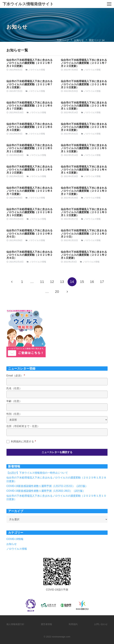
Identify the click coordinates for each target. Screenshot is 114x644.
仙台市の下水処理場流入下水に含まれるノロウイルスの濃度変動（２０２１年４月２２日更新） (29, 170)
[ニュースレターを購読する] (57, 452)
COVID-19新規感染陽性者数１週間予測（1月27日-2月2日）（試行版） (47, 486)
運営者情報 (46, 624)
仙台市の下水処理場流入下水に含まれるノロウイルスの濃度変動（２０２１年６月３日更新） (29, 127)
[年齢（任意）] (57, 407)
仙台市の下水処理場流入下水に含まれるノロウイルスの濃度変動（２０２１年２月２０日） (84, 233)
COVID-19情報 (15, 539)
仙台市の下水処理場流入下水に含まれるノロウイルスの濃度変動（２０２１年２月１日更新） (84, 255)
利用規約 (73, 624)
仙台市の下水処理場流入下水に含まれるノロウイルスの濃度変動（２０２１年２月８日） (29, 255)
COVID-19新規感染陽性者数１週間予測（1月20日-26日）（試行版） (46, 491)
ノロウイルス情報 (37, 70)
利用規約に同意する (21, 441)
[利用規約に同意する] (8, 442)
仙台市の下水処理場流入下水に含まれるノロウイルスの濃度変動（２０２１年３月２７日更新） (84, 191)
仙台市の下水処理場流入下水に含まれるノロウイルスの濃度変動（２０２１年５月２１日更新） (29, 148)
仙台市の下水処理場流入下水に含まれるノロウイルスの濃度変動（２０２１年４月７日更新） (29, 191)
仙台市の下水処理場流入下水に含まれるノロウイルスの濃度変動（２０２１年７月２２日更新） (84, 63)
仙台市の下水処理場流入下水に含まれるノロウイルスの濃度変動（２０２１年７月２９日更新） (29, 63)
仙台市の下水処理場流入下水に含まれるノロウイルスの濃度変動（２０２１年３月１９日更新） (29, 212)
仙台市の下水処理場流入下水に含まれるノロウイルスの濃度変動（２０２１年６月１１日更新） (84, 106)
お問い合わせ (101, 624)
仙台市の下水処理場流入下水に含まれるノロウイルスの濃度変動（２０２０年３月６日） (29, 233)
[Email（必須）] (57, 382)
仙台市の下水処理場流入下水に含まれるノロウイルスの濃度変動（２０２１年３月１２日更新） (84, 212)
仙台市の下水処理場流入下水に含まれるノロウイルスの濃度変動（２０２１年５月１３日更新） (84, 148)
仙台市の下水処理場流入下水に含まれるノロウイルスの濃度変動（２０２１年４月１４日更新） (84, 170)
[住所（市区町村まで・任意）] (57, 432)
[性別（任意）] (57, 420)
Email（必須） (16, 376)
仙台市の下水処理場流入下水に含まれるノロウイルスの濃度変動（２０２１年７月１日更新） (29, 84)
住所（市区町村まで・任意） (23, 426)
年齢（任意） (14, 401)
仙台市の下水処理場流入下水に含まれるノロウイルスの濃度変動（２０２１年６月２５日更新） (84, 84)
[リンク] (57, 572)
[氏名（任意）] (57, 394)
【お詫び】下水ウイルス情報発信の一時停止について (37, 473)
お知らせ (12, 544)
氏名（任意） (14, 388)
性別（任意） (14, 414)
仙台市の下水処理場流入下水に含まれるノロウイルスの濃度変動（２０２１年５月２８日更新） (84, 127)
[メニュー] (109, 4)
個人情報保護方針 (15, 624)
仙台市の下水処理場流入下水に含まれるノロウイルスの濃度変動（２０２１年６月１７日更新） (29, 106)
